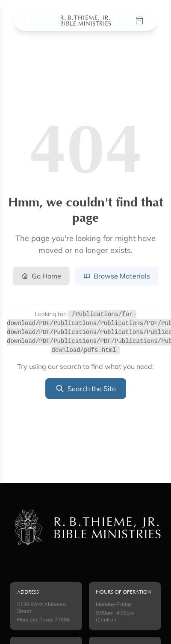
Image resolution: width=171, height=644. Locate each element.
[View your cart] (139, 20)
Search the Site (86, 389)
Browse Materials (117, 276)
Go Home (41, 276)
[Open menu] (32, 21)
